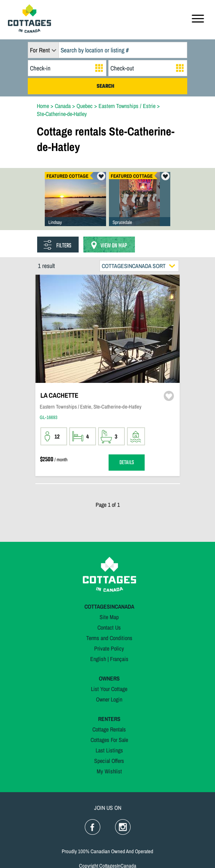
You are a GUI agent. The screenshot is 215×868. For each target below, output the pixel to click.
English (98, 659)
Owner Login (109, 699)
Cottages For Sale (109, 740)
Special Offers (109, 761)
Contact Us (109, 627)
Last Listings (109, 750)
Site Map (109, 617)
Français (119, 659)
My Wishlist (109, 771)
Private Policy (109, 648)
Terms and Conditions (109, 638)
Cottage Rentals (109, 729)
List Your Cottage (109, 689)
